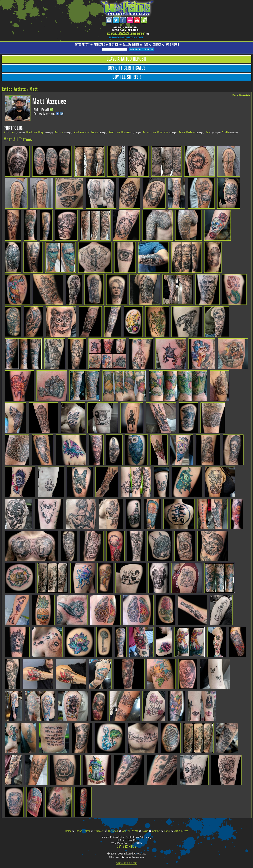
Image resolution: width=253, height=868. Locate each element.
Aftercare (99, 45)
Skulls (226, 132)
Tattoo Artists (82, 45)
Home (68, 831)
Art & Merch (172, 45)
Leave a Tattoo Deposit (126, 59)
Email (45, 110)
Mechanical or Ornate (86, 132)
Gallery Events (131, 45)
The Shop (114, 45)
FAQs (146, 45)
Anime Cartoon (187, 132)
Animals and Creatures (156, 132)
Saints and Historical (121, 132)
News (167, 831)
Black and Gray (35, 132)
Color (209, 132)
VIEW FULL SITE (127, 863)
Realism (59, 132)
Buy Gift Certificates (127, 68)
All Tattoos (9, 132)
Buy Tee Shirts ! (127, 77)
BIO (36, 110)
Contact (157, 45)
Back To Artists (241, 95)
